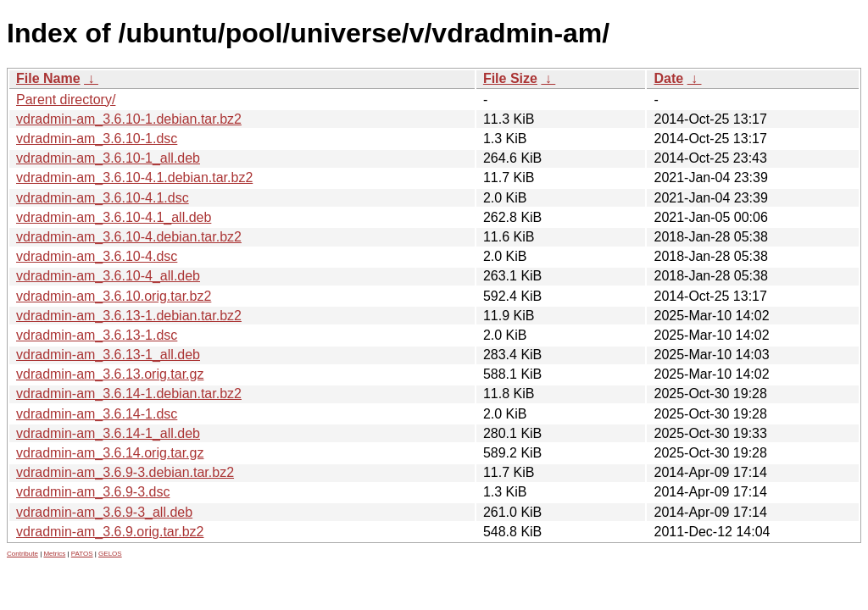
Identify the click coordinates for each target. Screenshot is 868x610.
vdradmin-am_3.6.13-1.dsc (97, 335)
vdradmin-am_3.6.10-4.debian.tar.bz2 (129, 237)
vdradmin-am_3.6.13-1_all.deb (108, 355)
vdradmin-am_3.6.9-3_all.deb (104, 512)
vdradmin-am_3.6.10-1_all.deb (108, 158)
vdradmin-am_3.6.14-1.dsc (97, 414)
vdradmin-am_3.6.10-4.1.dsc (103, 198)
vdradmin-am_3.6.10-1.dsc (97, 139)
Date (668, 78)
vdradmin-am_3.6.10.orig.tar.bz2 (114, 296)
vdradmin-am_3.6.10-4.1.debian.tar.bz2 (134, 177)
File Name (48, 78)
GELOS (110, 554)
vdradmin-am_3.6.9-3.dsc (93, 492)
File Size (510, 78)
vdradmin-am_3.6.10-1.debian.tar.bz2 (129, 119)
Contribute (22, 554)
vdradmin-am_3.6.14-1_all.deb (108, 433)
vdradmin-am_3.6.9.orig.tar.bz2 (110, 532)
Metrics (54, 554)
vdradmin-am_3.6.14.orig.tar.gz (110, 453)
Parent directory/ (66, 100)
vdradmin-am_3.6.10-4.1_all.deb (114, 217)
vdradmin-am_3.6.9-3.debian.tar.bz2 (125, 472)
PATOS (82, 554)
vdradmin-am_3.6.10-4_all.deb (108, 276)
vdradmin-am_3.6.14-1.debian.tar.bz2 (129, 394)
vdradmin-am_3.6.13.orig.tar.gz (110, 374)
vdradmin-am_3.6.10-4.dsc (97, 256)
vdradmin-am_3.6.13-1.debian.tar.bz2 (129, 316)
